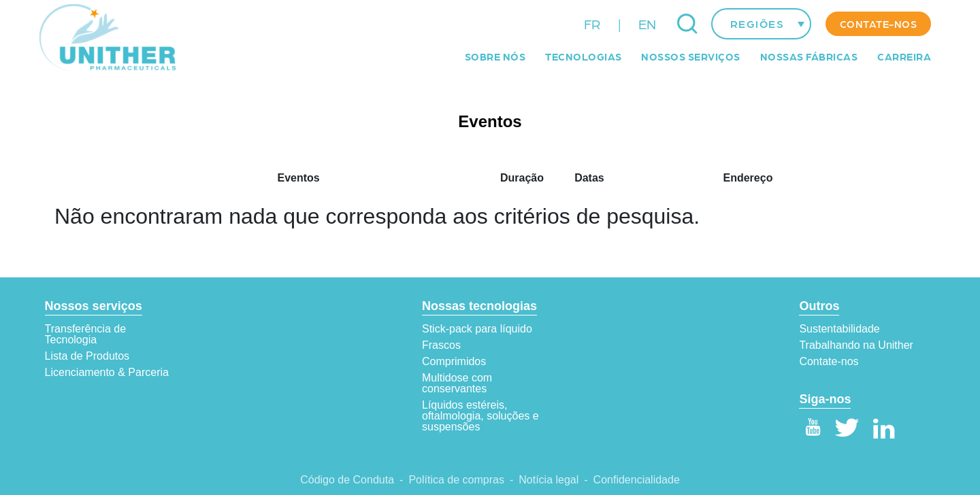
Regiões (757, 23)
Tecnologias (584, 56)
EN (647, 24)
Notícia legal (549, 480)
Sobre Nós (495, 56)
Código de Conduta (347, 480)
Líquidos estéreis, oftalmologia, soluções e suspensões (480, 416)
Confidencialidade (637, 480)
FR (592, 24)
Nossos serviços (691, 56)
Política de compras (456, 480)
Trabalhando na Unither (856, 345)
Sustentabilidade (839, 329)
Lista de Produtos (87, 356)
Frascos (441, 345)
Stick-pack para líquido (477, 329)
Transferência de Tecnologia (85, 335)
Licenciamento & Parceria (107, 373)
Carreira (904, 56)
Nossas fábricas (809, 56)
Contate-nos (879, 24)
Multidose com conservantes (457, 383)
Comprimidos (454, 362)
